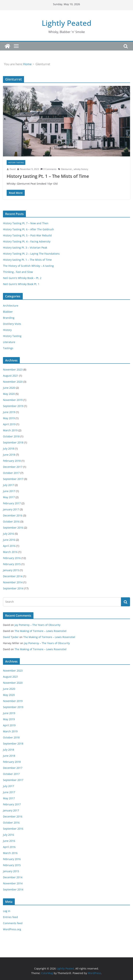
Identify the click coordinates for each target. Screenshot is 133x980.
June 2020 (9, 388)
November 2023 (13, 370)
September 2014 (13, 588)
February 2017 (12, 503)
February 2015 (12, 564)
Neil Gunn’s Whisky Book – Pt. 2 (22, 278)
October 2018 (11, 436)
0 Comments (48, 169)
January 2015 (11, 570)
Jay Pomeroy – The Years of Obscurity (37, 625)
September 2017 (13, 479)
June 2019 (9, 412)
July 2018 (8, 449)
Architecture (11, 306)
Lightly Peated (67, 23)
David (13, 169)
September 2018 (13, 442)
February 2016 (12, 558)
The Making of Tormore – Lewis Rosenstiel (41, 631)
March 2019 (10, 430)
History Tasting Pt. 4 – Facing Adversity (27, 241)
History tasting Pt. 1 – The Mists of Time (48, 176)
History (7, 330)
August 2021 (11, 376)
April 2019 (9, 424)
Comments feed (13, 923)
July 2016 (8, 534)
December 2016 (13, 515)
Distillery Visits (12, 324)
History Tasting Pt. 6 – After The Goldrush (28, 229)
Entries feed (10, 917)
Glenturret (66, 169)
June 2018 (9, 455)
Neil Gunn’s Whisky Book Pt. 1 (21, 284)
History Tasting (16, 163)
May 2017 (9, 497)
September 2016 (13, 528)
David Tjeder (11, 637)
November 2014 (13, 582)
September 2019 (13, 406)
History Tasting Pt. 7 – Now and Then (26, 223)
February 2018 (12, 461)
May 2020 (9, 394)
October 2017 (11, 473)
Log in (7, 911)
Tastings (8, 348)
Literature (9, 342)
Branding (9, 318)
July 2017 (8, 485)
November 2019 (13, 400)
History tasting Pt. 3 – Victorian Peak (25, 248)
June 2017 (9, 491)
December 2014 (13, 576)
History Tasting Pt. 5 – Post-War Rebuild (27, 235)
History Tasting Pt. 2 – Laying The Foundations (31, 254)
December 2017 (13, 467)
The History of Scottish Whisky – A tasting (28, 266)
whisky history (81, 169)
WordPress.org (12, 929)
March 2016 (10, 552)
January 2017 (11, 509)
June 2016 (9, 540)
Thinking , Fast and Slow (18, 272)
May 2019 (9, 418)
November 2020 (13, 382)
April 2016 (9, 546)
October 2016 (11, 522)
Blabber (8, 312)
